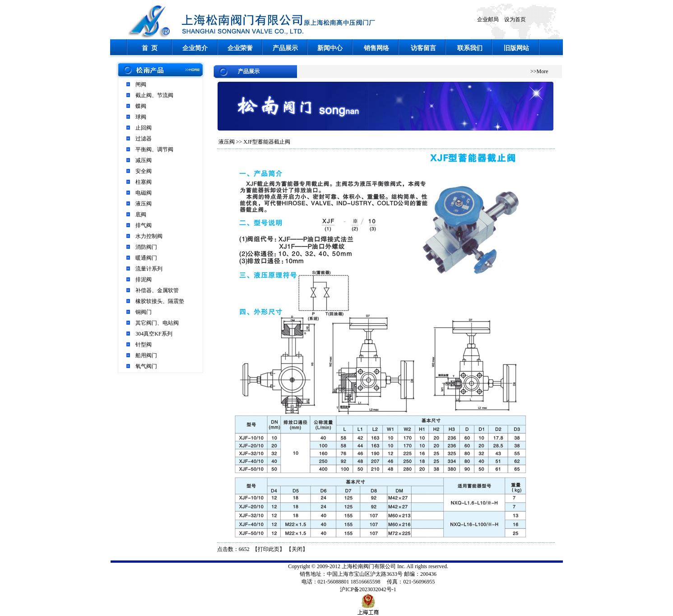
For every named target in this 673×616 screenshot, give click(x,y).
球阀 (141, 117)
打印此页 (269, 549)
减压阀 (144, 160)
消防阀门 (146, 247)
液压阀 (144, 204)
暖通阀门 (146, 258)
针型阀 (144, 345)
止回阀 (144, 128)
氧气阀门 (146, 366)
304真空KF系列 (154, 334)
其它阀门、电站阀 (157, 323)
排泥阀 (144, 280)
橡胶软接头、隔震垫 (160, 301)
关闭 (297, 549)
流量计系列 (149, 269)
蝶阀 (141, 106)
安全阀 (144, 171)
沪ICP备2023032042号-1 (368, 589)
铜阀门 (144, 312)
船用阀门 (146, 355)
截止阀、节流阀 (154, 95)
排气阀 (144, 225)
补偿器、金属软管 (157, 290)
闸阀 (141, 84)
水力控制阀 (149, 236)
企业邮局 (488, 19)
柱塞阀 (144, 182)
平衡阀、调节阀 (154, 149)
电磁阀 (144, 193)
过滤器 (144, 139)
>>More (539, 71)
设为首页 (515, 19)
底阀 (141, 215)
